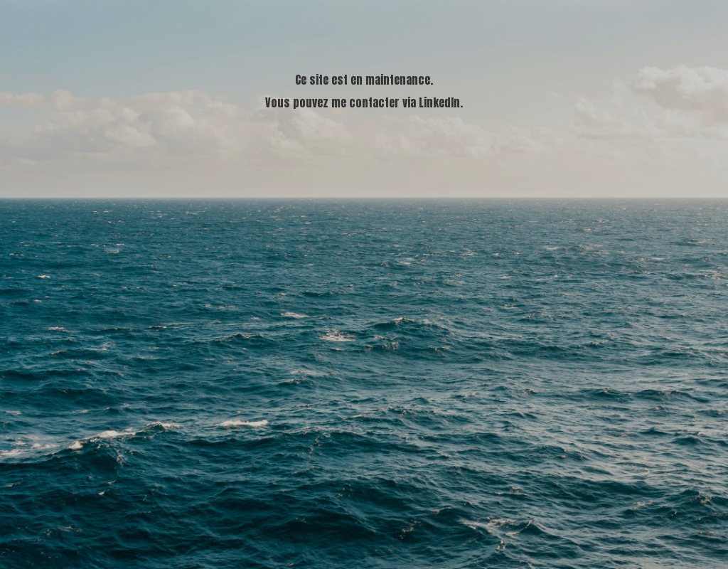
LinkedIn (439, 102)
